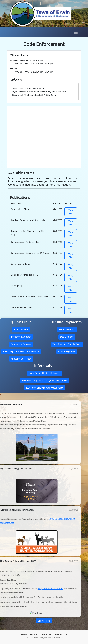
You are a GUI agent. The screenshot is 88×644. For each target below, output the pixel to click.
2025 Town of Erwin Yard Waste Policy (44, 388)
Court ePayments (67, 351)
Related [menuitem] (34, 634)
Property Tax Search (21, 337)
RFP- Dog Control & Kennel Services (21, 351)
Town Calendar (21, 329)
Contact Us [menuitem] (46, 634)
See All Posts (44, 621)
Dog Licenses (67, 337)
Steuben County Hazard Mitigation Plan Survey (44, 380)
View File (71, 212)
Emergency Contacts (21, 344)
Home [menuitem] (24, 634)
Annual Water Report (21, 359)
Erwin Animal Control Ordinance (45, 373)
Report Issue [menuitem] (61, 634)
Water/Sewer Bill (67, 329)
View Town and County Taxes (67, 344)
